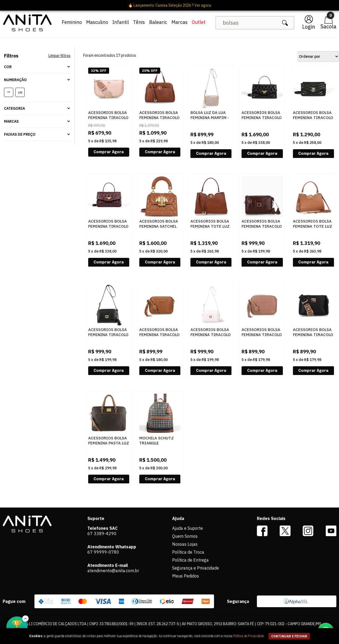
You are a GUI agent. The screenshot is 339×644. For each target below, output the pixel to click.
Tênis (139, 22)
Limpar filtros (59, 56)
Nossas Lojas (185, 544)
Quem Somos (185, 536)
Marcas (179, 22)
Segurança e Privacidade (196, 568)
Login (309, 27)
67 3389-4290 (102, 533)
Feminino (72, 22)
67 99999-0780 (103, 552)
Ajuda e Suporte (188, 528)
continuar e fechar (289, 636)
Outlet (199, 22)
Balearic (158, 22)
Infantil (121, 22)
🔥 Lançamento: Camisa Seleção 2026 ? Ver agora (170, 5)
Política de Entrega (190, 560)
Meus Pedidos (186, 576)
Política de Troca (188, 552)
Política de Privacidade (248, 636)
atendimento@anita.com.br (113, 571)
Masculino (97, 22)
